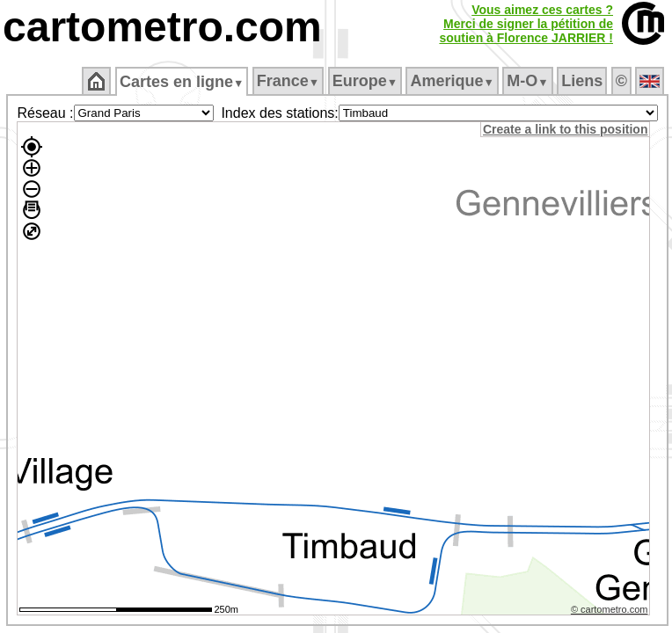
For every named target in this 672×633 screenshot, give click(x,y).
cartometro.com (162, 27)
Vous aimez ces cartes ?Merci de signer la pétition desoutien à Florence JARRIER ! (526, 24)
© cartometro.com (610, 609)
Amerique (452, 81)
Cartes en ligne (182, 82)
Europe (365, 81)
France (288, 81)
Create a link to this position (565, 129)
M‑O (527, 81)
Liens (582, 81)
